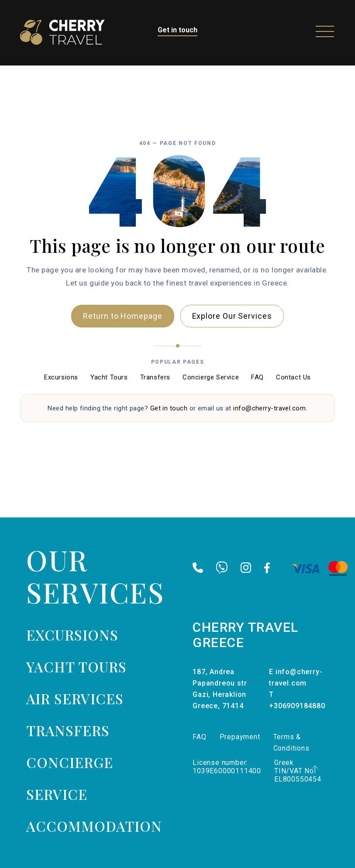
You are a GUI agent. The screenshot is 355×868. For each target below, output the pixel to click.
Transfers (155, 377)
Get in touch (177, 30)
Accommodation (94, 826)
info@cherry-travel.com (269, 408)
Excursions (61, 377)
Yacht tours (76, 666)
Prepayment (240, 737)
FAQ (257, 377)
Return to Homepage (122, 316)
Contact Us (293, 377)
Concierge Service (211, 377)
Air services (75, 698)
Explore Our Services (232, 316)
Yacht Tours (109, 377)
